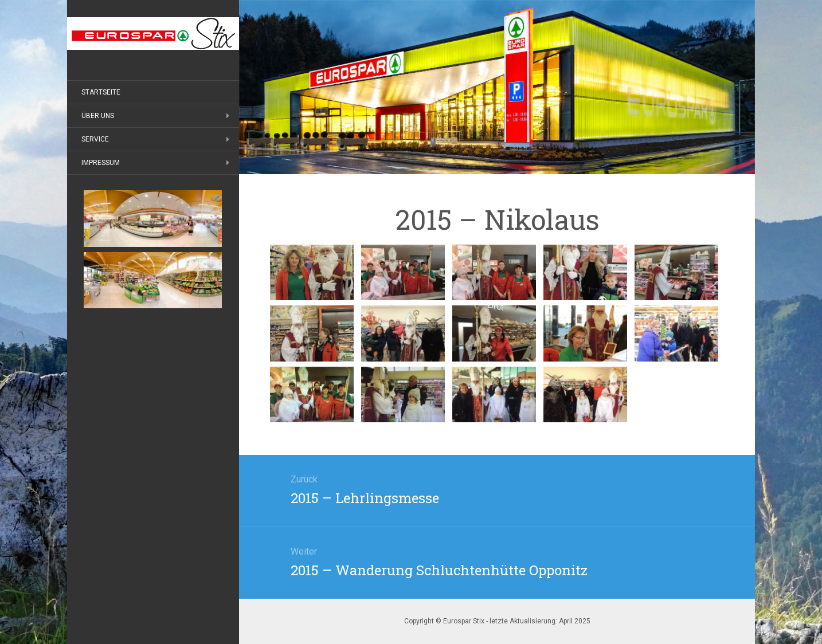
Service (95, 139)
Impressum (101, 163)
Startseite (101, 92)
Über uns (98, 116)
